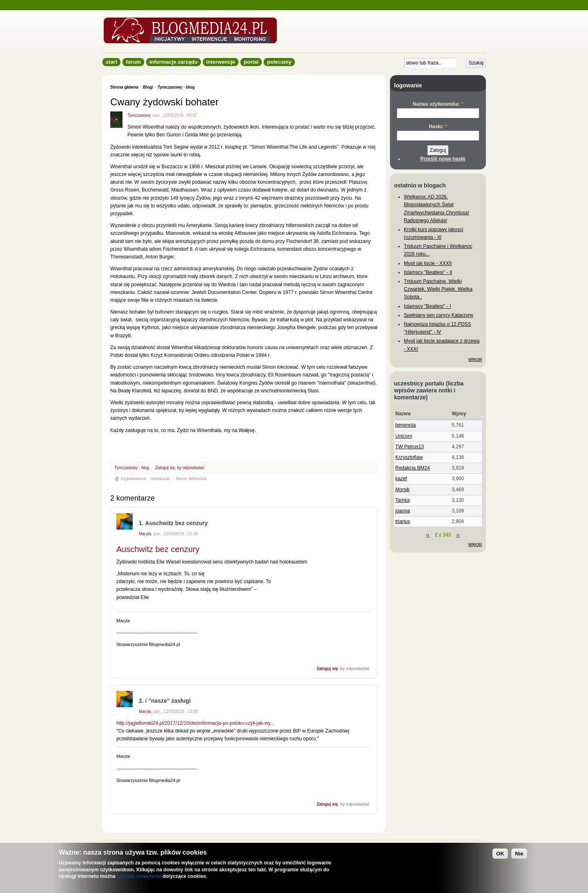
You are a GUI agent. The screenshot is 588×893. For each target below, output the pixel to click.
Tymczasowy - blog (176, 87)
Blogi (148, 87)
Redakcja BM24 (413, 468)
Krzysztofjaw (409, 457)
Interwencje (221, 62)
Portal (251, 62)
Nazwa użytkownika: (438, 104)
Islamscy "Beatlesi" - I (427, 306)
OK (500, 854)
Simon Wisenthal (191, 479)
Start (111, 62)
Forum (133, 62)
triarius (403, 521)
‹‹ (428, 535)
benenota (405, 425)
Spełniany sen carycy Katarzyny (439, 315)
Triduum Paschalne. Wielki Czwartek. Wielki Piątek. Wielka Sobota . (438, 289)
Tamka (402, 500)
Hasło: (438, 127)
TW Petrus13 (410, 447)
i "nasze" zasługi (168, 701)
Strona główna (124, 87)
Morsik (402, 490)
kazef (401, 479)
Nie (519, 854)
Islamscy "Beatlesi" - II (428, 272)
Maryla (145, 534)
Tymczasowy (139, 115)
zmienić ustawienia (139, 876)
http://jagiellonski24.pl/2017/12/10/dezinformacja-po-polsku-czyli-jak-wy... (195, 723)
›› (458, 535)
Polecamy (279, 62)
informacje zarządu (174, 62)
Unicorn (404, 436)
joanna (403, 511)
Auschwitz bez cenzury (177, 523)
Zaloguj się (165, 468)
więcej (475, 359)
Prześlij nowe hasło (443, 159)
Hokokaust (160, 479)
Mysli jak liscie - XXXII (428, 263)
